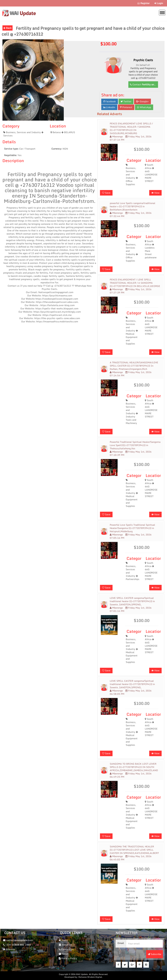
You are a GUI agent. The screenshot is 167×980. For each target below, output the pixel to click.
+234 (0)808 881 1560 (17, 945)
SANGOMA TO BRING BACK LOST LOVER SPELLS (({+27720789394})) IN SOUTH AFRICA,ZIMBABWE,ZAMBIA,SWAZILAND (134, 767)
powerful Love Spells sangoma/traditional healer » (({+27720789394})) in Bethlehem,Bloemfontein (133, 206)
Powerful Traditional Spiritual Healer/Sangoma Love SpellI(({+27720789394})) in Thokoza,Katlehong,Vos (135, 445)
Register (143, 3)
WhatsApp (144, 107)
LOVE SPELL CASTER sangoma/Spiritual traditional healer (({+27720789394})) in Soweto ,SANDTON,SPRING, (132, 601)
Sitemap (9, 949)
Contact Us (66, 949)
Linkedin (109, 107)
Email (121, 943)
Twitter (126, 101)
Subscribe (155, 954)
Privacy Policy (68, 958)
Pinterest (126, 107)
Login (159, 3)
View (155, 193)
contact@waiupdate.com (18, 940)
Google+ (142, 101)
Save (106, 193)
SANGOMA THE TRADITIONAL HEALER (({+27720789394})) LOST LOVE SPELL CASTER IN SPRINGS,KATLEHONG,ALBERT (134, 850)
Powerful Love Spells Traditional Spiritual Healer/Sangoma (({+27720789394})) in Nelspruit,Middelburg (132, 528)
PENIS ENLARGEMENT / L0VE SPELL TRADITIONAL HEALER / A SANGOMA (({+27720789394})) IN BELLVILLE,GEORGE (135, 283)
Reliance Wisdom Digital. (91, 977)
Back (8, 28)
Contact (144, 84)
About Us (65, 945)
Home (63, 940)
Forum (64, 954)
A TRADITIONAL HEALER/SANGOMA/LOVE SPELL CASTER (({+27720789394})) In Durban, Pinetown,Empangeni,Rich (134, 366)
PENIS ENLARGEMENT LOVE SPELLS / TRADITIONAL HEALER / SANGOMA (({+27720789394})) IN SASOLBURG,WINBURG (131, 128)
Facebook (110, 101)
